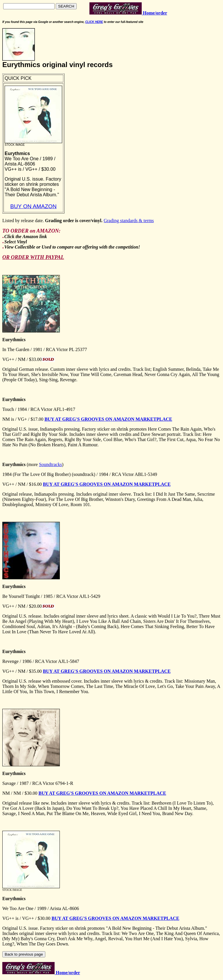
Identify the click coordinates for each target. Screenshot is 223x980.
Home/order (67, 973)
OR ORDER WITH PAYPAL (33, 257)
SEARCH (66, 6)
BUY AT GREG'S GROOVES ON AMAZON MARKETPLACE (108, 419)
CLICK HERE (94, 22)
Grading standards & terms (129, 221)
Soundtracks (50, 464)
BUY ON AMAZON (33, 206)
